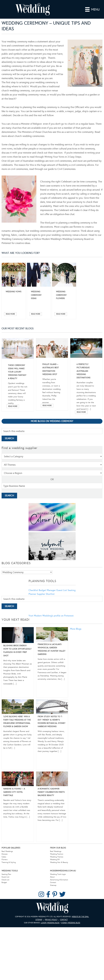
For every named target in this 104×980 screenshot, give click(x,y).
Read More (10, 314)
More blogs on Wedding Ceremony (52, 421)
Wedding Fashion (57, 854)
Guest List (62, 590)
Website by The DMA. (80, 917)
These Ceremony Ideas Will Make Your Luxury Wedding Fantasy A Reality (17, 372)
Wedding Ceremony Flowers (61, 295)
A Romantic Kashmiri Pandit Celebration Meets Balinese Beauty (51, 792)
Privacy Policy (51, 920)
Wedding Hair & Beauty (59, 862)
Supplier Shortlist (46, 594)
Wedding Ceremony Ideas (36, 295)
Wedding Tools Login (58, 874)
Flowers (5, 860)
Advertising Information (59, 880)
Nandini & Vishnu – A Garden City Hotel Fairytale (14, 792)
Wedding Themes (57, 857)
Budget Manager (47, 590)
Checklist (33, 590)
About (52, 877)
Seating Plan (6, 874)
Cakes (4, 857)
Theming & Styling (9, 862)
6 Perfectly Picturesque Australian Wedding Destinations (83, 371)
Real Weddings (7, 851)
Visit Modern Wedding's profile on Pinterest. (51, 616)
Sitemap (53, 885)
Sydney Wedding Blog (71, 923)
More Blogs (76, 629)
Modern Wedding (52, 908)
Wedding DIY (55, 860)
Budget (4, 882)
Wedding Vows (13, 292)
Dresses (5, 854)
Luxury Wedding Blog (50, 923)
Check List (5, 880)
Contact (53, 882)
